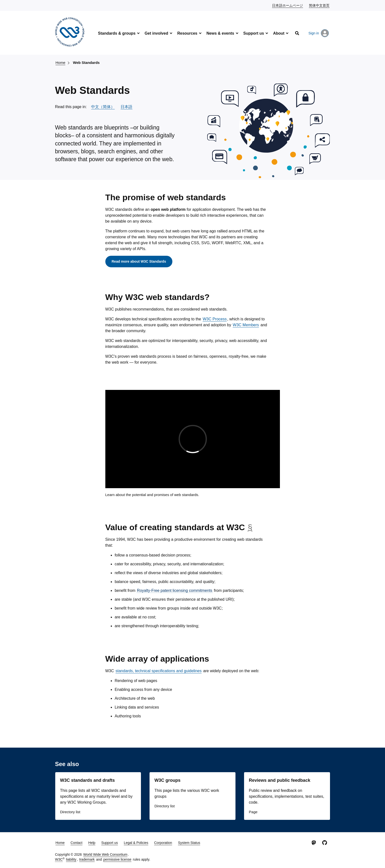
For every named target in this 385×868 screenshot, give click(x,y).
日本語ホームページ (288, 5)
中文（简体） (103, 107)
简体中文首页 (319, 5)
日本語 (126, 107)
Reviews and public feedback (280, 780)
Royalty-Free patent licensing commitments (175, 591)
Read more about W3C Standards (139, 261)
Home (60, 63)
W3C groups (167, 780)
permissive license (117, 859)
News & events (220, 33)
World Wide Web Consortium (105, 854)
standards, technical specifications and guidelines (159, 671)
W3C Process (215, 319)
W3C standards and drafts (88, 780)
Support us (254, 33)
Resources (187, 33)
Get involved (156, 33)
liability (71, 859)
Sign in (319, 33)
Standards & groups (117, 33)
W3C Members (246, 325)
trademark (87, 859)
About (279, 33)
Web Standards (86, 63)
